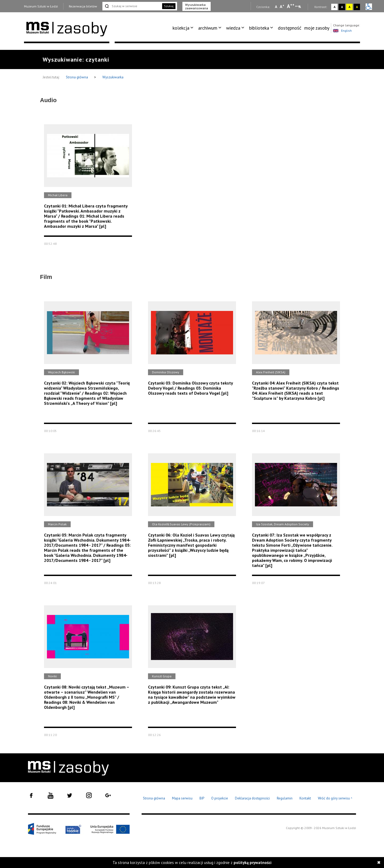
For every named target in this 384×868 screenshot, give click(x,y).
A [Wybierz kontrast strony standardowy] (335, 7)
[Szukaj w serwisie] (132, 6)
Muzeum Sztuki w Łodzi (41, 6)
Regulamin (285, 798)
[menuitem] (184, 28)
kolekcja (181, 28)
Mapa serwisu (182, 798)
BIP (202, 798)
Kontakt (305, 798)
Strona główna (77, 77)
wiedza (233, 28)
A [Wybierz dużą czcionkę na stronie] (291, 6)
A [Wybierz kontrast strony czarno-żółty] (357, 7)
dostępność (290, 28)
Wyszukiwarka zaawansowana (197, 6)
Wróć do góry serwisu (335, 799)
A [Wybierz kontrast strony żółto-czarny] (349, 7)
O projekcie (220, 798)
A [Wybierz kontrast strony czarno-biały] (342, 7)
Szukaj (169, 6)
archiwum (208, 28)
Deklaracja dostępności (252, 798)
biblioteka (259, 28)
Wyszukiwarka (113, 77)
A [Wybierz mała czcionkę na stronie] (276, 7)
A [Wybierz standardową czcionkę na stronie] (282, 6)
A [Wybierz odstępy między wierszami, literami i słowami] (300, 7)
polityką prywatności (253, 863)
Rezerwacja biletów (83, 6)
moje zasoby (317, 28)
